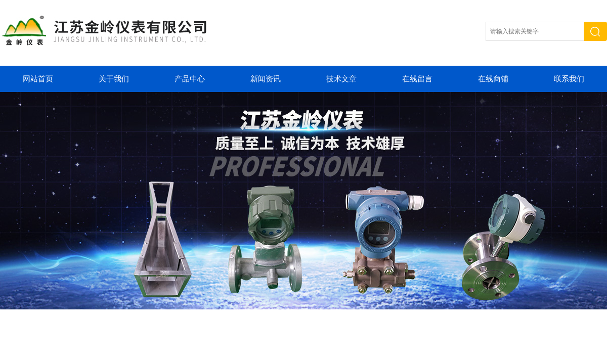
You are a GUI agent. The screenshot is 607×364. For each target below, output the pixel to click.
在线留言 (417, 79)
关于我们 (114, 79)
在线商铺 (493, 79)
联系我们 (569, 79)
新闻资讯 (266, 79)
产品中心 (190, 79)
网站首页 (38, 79)
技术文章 (341, 79)
